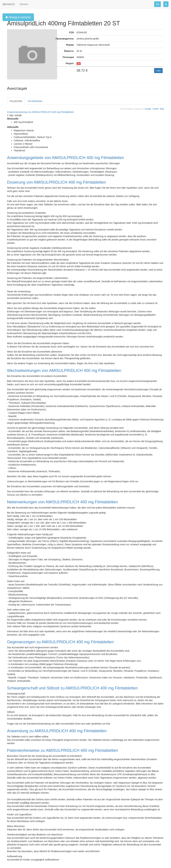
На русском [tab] (16, 101)
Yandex (155, 109)
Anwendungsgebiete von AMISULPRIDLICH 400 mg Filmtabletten (65, 158)
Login (158, 71)
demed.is (9, 4)
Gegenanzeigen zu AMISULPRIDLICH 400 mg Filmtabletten (60, 642)
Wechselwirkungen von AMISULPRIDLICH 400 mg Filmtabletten (64, 370)
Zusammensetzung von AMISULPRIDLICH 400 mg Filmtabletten (40, 112)
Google (148, 109)
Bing (162, 109)
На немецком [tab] (35, 101)
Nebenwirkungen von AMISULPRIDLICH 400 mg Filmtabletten (62, 502)
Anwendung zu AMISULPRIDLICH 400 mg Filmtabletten (57, 731)
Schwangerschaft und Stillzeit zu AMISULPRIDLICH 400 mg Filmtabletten (72, 688)
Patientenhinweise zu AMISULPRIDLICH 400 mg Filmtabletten (62, 750)
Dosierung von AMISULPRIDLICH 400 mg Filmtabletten (56, 182)
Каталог (24, 4)
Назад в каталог (18, 17)
